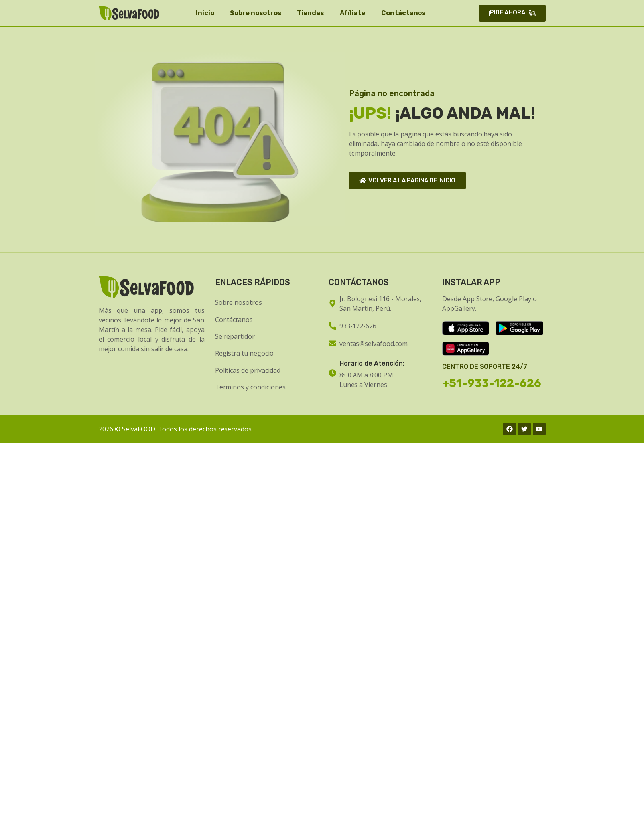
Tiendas (310, 13)
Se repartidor (235, 336)
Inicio (205, 13)
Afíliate (353, 13)
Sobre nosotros (256, 13)
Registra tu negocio (244, 353)
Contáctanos (403, 13)
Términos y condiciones (250, 387)
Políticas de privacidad (248, 370)
